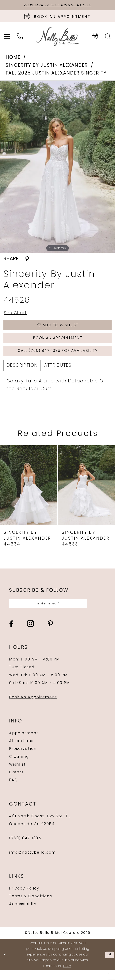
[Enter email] (55, 612)
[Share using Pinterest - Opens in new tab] (27, 260)
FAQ (13, 790)
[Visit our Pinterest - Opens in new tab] (50, 634)
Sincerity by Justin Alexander (47, 66)
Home (13, 59)
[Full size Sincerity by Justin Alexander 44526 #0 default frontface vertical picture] (57, 168)
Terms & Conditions (31, 906)
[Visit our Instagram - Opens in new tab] (30, 633)
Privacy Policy (24, 898)
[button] (7, 37)
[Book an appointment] (57, 17)
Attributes (58, 374)
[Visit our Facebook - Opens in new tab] (11, 634)
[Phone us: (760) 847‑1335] (20, 37)
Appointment (24, 743)
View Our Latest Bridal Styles (57, 6)
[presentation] (29, 493)
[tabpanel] (57, 168)
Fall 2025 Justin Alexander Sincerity (56, 74)
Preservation (23, 759)
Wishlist (17, 774)
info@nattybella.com (32, 862)
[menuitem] (7, 37)
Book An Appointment (33, 707)
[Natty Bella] (58, 37)
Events (16, 782)
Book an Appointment (58, 343)
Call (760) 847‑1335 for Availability (58, 358)
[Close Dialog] (5, 964)
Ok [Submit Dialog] (109, 964)
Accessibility (23, 914)
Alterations (21, 751)
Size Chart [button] (17, 314)
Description (22, 374)
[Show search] (108, 37)
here (67, 976)
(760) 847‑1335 (25, 848)
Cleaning (19, 767)
